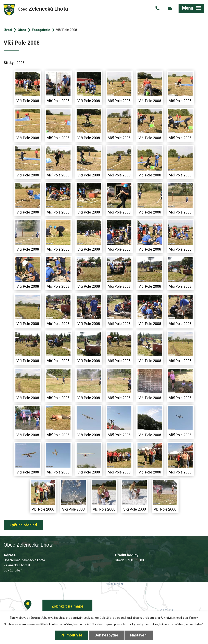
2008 (21, 63)
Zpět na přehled (23, 525)
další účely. (191, 618)
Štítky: (9, 63)
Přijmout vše (71, 635)
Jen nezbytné (106, 635)
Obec (22, 30)
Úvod (8, 30)
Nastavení (139, 635)
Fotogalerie (41, 30)
